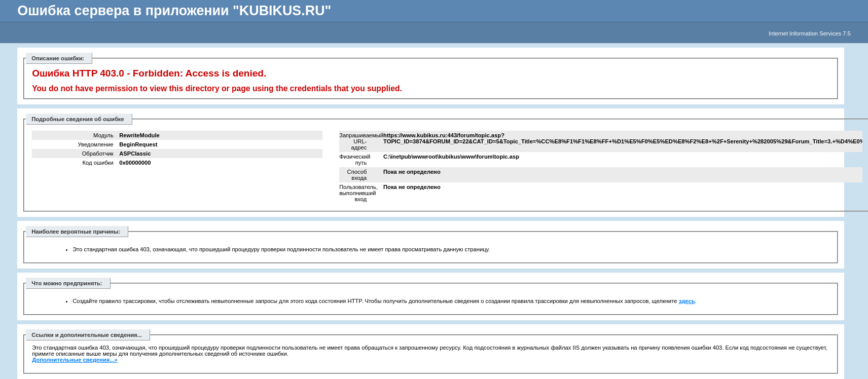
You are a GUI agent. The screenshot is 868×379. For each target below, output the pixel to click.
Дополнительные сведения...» (75, 360)
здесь (687, 301)
